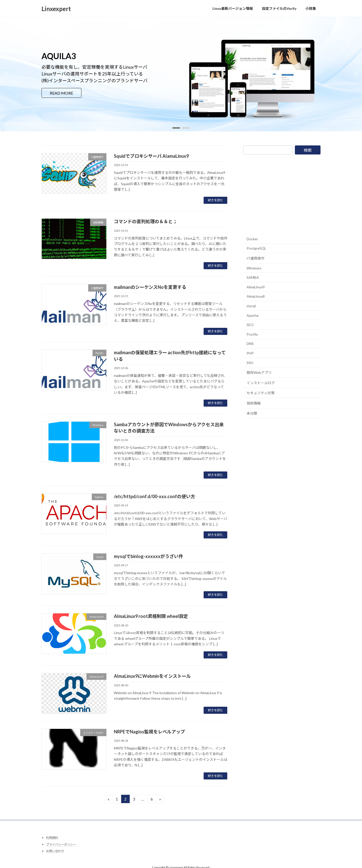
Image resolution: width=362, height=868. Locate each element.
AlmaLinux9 (256, 287)
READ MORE (61, 93)
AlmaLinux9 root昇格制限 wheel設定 (151, 616)
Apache (253, 315)
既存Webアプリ (259, 372)
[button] (176, 128)
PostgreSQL (256, 248)
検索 (308, 150)
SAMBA (253, 277)
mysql (251, 306)
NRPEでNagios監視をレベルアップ (149, 732)
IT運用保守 (256, 258)
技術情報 (254, 403)
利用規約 (52, 838)
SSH (250, 362)
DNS (250, 344)
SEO (250, 325)
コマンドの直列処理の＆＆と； (146, 221)
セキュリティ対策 (261, 393)
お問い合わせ (55, 851)
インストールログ (261, 383)
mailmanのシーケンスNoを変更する (150, 287)
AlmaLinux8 (256, 296)
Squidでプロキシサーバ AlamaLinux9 (151, 156)
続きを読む (215, 200)
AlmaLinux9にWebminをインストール (152, 676)
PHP (250, 353)
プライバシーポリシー (61, 844)
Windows (254, 268)
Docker (252, 239)
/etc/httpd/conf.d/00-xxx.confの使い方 (154, 496)
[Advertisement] (281, 194)
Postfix (252, 334)
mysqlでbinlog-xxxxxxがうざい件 (148, 556)
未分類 (252, 413)
